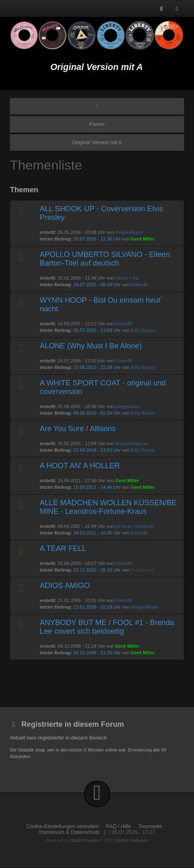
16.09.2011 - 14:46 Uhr (97, 487)
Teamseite (150, 826)
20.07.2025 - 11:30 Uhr (97, 239)
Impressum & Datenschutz (69, 832)
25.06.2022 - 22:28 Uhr (97, 367)
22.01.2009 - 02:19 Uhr (97, 607)
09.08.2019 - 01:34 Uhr (97, 413)
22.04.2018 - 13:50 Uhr (97, 450)
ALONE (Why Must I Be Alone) (91, 346)
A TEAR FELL (63, 548)
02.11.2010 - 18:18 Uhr (97, 570)
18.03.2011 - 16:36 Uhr (97, 533)
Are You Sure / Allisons (78, 429)
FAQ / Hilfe (119, 826)
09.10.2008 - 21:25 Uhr (97, 653)
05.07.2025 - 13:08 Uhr (97, 330)
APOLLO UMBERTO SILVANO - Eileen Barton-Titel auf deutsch (105, 259)
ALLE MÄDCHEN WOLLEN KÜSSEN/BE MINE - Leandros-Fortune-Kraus (109, 507)
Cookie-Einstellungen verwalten (63, 826)
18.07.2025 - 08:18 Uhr (97, 285)
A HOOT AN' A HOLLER (80, 466)
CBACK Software (131, 841)
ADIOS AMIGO (65, 586)
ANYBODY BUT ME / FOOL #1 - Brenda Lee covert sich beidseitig (107, 627)
